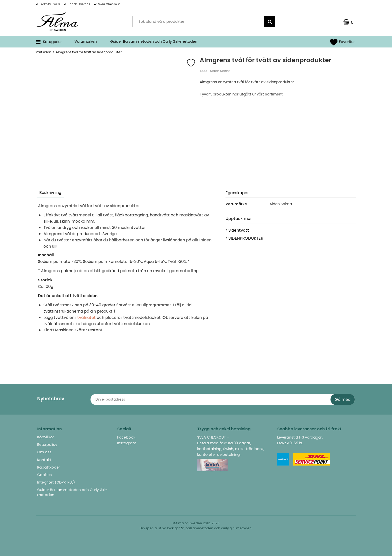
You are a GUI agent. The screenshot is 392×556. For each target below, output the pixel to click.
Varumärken (86, 41)
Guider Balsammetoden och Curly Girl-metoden (154, 41)
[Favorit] (195, 63)
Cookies (44, 475)
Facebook (126, 437)
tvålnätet (86, 317)
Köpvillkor (46, 437)
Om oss (44, 452)
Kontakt (44, 460)
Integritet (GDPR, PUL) (56, 482)
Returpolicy (47, 445)
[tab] (50, 193)
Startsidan (43, 52)
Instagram (127, 443)
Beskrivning (50, 193)
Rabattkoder (49, 467)
